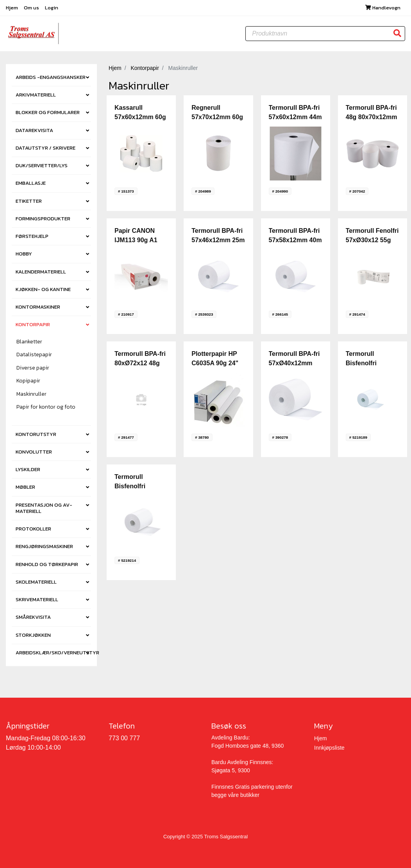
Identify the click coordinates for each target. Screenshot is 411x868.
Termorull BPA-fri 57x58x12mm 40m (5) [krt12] (295, 240)
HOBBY (24, 254)
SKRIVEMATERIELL (37, 599)
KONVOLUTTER (34, 452)
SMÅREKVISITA (33, 617)
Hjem (13, 8)
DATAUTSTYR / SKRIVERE (46, 148)
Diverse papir (33, 368)
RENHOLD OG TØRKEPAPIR (47, 564)
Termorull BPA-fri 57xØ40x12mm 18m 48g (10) (294, 363)
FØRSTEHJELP (32, 236)
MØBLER (25, 487)
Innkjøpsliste (329, 748)
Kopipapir (28, 381)
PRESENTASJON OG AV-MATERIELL (44, 508)
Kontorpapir (145, 68)
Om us (32, 8)
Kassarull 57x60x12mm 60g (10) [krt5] (140, 117)
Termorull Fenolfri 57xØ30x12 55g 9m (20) (372, 240)
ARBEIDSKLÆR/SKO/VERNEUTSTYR (53, 653)
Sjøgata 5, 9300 (231, 770)
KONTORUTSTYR (36, 434)
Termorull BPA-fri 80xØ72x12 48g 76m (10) (140, 363)
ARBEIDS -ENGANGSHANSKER (51, 77)
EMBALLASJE (31, 183)
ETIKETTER (29, 201)
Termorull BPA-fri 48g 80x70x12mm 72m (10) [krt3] (372, 117)
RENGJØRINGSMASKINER (44, 547)
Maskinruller (31, 394)
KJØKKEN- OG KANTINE (43, 289)
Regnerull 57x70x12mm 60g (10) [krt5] (217, 117)
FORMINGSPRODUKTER (43, 219)
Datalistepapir (34, 355)
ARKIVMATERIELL (36, 95)
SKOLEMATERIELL (36, 582)
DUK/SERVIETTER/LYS (42, 165)
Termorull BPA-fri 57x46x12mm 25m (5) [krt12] (218, 240)
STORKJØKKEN (33, 635)
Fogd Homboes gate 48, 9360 (247, 746)
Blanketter (29, 342)
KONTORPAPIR (33, 325)
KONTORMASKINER (38, 307)
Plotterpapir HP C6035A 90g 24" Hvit (215, 363)
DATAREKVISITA (34, 130)
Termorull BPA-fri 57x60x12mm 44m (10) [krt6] (295, 117)
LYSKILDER (28, 469)
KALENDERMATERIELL (41, 272)
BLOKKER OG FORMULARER (48, 113)
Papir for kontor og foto (46, 407)
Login (52, 8)
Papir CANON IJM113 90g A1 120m (136, 240)
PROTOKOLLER (33, 529)
